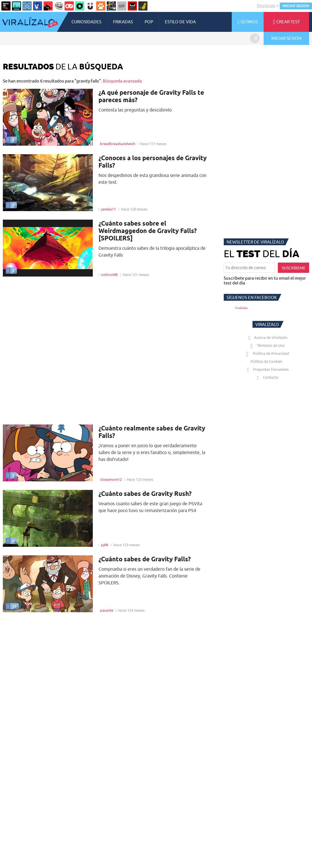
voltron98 (109, 275)
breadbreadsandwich (118, 144)
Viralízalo (241, 308)
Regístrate (266, 6)
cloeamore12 (111, 479)
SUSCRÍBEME (294, 268)
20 (11, 606)
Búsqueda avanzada (122, 81)
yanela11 (108, 209)
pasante (107, 610)
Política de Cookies (266, 361)
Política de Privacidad (267, 353)
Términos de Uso (267, 345)
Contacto (266, 377)
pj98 (105, 545)
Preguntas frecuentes (267, 369)
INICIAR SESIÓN (296, 6)
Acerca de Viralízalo (267, 337)
